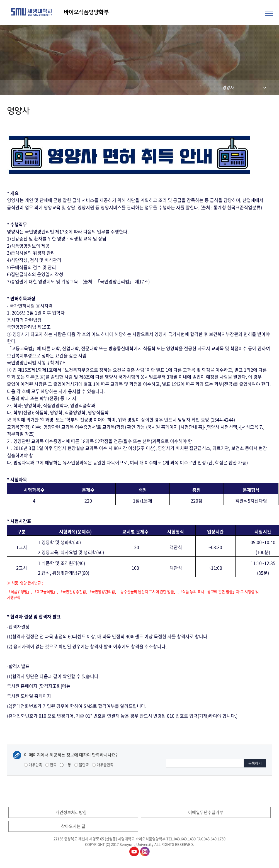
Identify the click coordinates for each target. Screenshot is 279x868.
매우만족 (33, 765)
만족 (51, 765)
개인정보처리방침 (71, 812)
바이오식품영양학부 (86, 12)
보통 (65, 765)
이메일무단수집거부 (206, 812)
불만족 (82, 765)
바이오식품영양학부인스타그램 (145, 852)
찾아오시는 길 (73, 826)
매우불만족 (103, 765)
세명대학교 (32, 12)
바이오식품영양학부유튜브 (134, 852)
